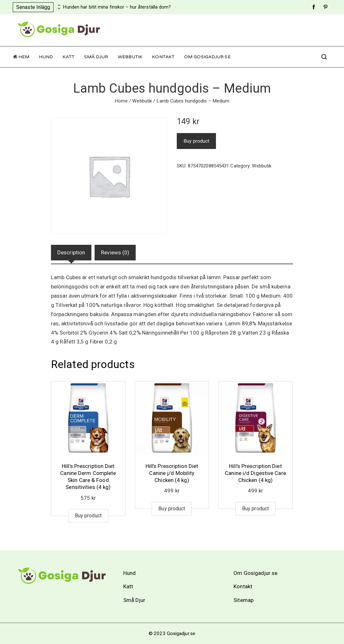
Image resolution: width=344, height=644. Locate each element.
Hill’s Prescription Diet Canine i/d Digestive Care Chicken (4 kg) (255, 473)
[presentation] (58, 5)
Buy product (196, 141)
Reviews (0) (115, 252)
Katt (68, 57)
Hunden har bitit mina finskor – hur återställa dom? (117, 7)
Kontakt (163, 57)
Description (71, 252)
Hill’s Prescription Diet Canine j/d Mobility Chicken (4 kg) (172, 473)
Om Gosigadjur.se (207, 57)
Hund (46, 57)
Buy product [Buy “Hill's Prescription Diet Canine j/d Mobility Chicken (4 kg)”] (172, 509)
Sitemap (244, 600)
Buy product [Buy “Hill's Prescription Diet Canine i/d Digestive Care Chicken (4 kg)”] (255, 509)
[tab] (71, 253)
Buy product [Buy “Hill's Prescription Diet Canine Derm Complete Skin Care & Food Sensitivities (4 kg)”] (88, 516)
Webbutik (130, 57)
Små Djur (96, 57)
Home (121, 101)
